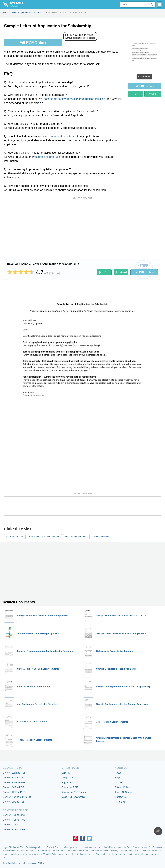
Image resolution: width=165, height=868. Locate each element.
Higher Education (101, 537)
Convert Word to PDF (14, 773)
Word (153, 94)
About (118, 773)
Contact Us (121, 797)
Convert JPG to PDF (14, 802)
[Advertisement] (82, 225)
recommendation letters (59, 136)
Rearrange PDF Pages (74, 792)
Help (117, 778)
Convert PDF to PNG (14, 820)
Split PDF (66, 773)
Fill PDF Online (33, 42)
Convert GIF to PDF (13, 787)
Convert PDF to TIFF (14, 829)
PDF (135, 94)
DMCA (118, 782)
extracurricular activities (91, 99)
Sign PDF (67, 782)
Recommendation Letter (76, 537)
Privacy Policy (122, 787)
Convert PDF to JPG (14, 815)
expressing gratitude (48, 157)
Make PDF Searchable (73, 797)
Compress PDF (70, 787)
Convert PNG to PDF (14, 782)
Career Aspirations (15, 537)
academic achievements (60, 99)
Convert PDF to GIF (13, 825)
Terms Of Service (124, 792)
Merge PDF (68, 778)
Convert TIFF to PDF (14, 792)
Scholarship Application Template (44, 537)
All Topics (120, 802)
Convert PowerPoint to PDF (18, 797)
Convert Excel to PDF (14, 778)
